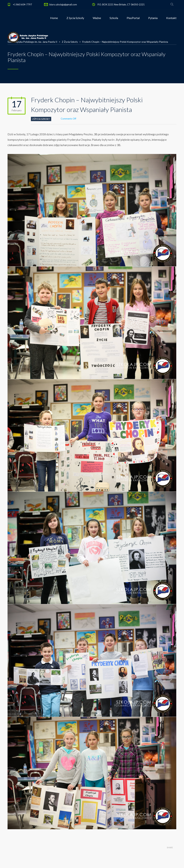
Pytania (153, 18)
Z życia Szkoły (75, 18)
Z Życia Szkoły (41, 119)
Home (54, 18)
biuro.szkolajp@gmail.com (63, 4)
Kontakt (171, 18)
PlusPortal (133, 18)
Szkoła (114, 18)
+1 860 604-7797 (22, 4)
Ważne (97, 18)
